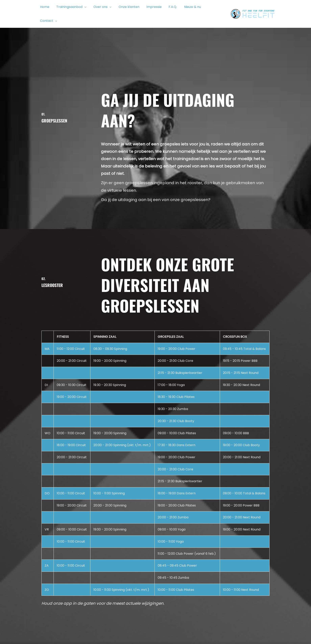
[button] (84, 8)
